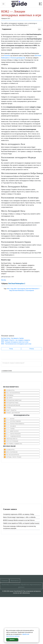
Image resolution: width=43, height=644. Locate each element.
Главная (5, 581)
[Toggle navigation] (3, 4)
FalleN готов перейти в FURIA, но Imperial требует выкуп (21, 523)
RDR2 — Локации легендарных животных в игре (17, 267)
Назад (11, 349)
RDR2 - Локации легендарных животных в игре (15, 342)
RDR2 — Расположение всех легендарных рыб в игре (18, 269)
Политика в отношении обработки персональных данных (21, 586)
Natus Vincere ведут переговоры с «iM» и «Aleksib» (19, 517)
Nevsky (4, 280)
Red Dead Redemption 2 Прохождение (23, 290)
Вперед (32, 349)
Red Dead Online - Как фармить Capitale (12, 338)
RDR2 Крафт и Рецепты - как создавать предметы (16, 340)
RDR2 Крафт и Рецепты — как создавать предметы (18, 265)
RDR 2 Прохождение (20, 289)
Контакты (15, 581)
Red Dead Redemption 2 (17, 284)
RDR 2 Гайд (10, 289)
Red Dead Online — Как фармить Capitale (14, 263)
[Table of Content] (39, 29)
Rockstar (7, 56)
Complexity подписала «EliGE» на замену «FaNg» (19, 514)
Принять (12, 639)
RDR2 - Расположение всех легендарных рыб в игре (16, 344)
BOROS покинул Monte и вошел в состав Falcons (19, 520)
